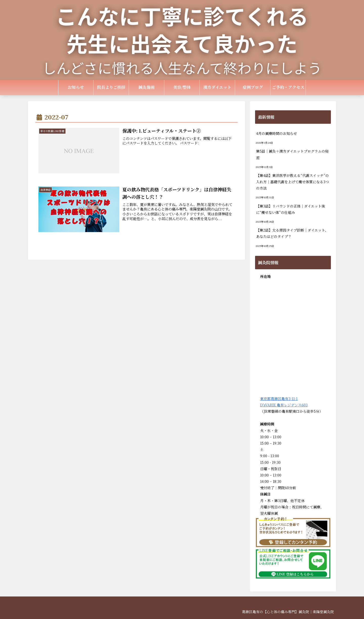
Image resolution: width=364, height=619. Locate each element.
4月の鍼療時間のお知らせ (277, 133)
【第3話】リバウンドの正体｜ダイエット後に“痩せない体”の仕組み (291, 209)
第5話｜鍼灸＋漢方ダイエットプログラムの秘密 (292, 154)
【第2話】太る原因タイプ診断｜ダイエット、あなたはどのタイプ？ (292, 233)
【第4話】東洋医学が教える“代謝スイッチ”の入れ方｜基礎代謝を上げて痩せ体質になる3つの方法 (292, 182)
